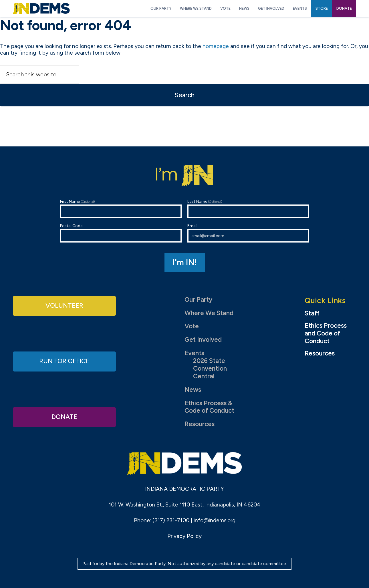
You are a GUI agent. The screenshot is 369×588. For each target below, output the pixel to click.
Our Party (198, 300)
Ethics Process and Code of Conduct (326, 333)
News (193, 390)
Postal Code (121, 233)
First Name (121, 209)
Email (248, 233)
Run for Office (64, 361)
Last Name (248, 209)
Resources (200, 424)
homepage (216, 46)
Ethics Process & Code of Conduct (209, 407)
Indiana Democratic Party (41, 9)
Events (194, 353)
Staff (312, 313)
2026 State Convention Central (210, 369)
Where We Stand (209, 313)
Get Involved (203, 340)
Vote (192, 326)
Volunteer (64, 306)
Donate (64, 417)
